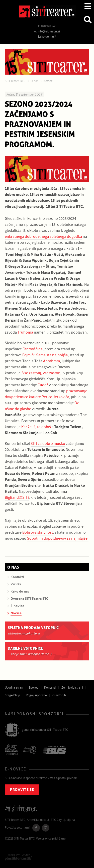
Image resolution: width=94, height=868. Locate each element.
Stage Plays (13, 695)
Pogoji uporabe (36, 695)
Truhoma (25, 332)
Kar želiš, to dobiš (36, 427)
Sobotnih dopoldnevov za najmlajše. (58, 538)
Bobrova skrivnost (38, 532)
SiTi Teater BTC (15, 81)
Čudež (43, 385)
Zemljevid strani (72, 688)
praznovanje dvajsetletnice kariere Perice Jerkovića (46, 394)
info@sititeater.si (49, 31)
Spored (33, 688)
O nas (34, 81)
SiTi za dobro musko (48, 444)
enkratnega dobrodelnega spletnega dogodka (43, 237)
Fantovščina (33, 349)
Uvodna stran (14, 688)
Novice (48, 81)
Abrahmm (52, 361)
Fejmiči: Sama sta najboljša (45, 355)
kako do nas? (47, 37)
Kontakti (50, 688)
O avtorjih (59, 695)
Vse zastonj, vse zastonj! (42, 373)
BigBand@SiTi (17, 497)
